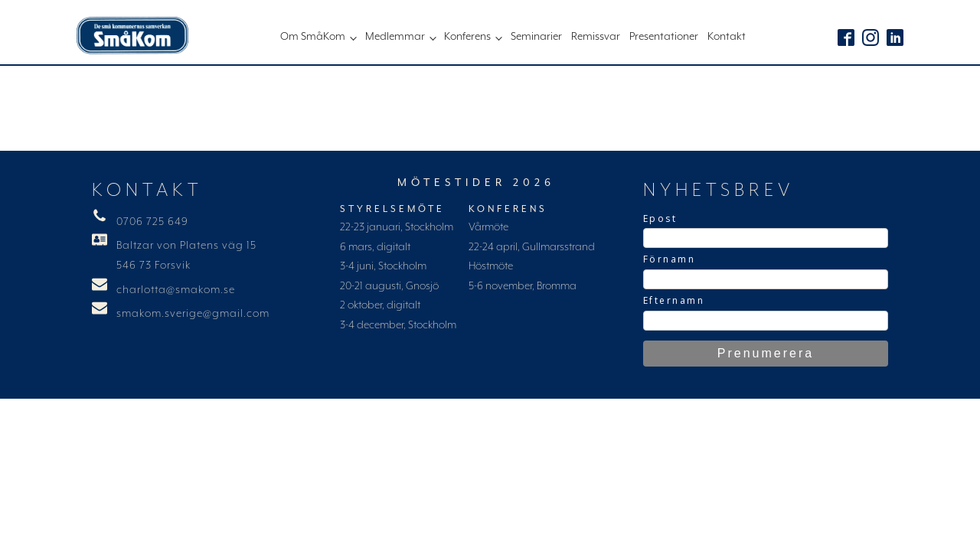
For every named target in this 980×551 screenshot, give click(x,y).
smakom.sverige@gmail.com (193, 314)
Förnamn (670, 259)
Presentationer (664, 37)
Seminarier (536, 37)
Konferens (467, 37)
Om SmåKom (313, 37)
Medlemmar (395, 37)
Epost (660, 218)
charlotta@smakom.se (176, 290)
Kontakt (727, 37)
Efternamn (674, 300)
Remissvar (596, 37)
